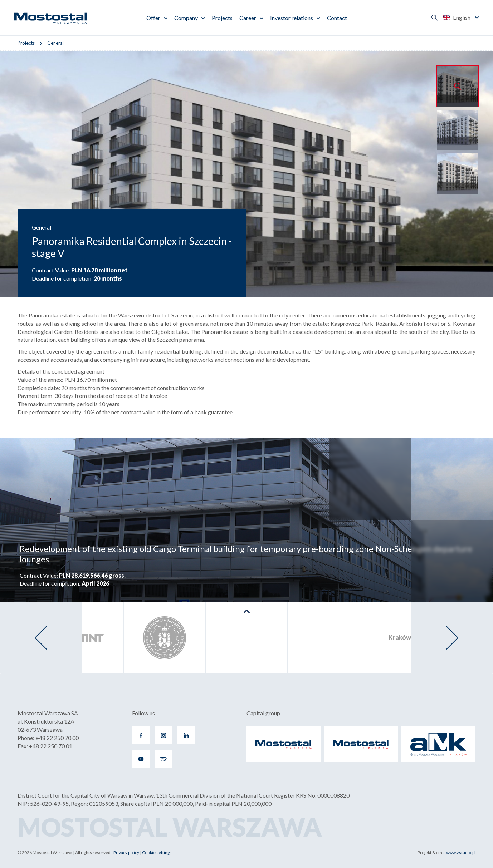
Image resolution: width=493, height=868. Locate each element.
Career (248, 18)
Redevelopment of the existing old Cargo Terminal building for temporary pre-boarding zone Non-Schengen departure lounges (246, 554)
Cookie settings (157, 852)
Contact (337, 18)
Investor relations (292, 18)
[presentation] (41, 638)
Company (186, 18)
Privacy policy (126, 852)
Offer (153, 18)
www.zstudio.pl (461, 852)
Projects (222, 18)
